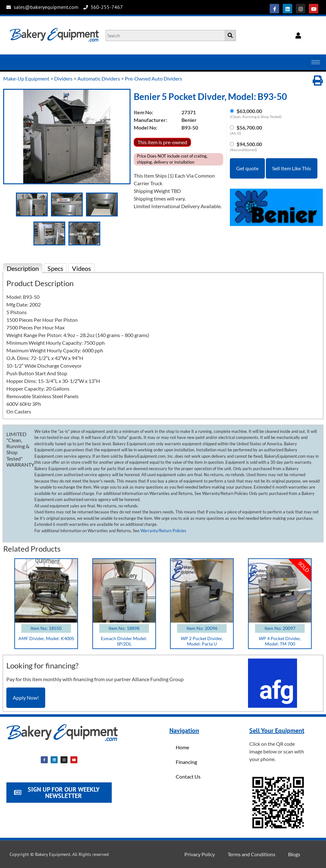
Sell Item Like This (292, 168)
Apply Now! (26, 698)
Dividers (63, 78)
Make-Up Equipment (26, 78)
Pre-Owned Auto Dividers (153, 78)
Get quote (247, 168)
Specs (55, 268)
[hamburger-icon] (316, 62)
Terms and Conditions (252, 854)
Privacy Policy (200, 854)
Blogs (294, 854)
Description (23, 268)
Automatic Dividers (99, 78)
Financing (186, 762)
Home (182, 747)
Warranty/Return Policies (163, 531)
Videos (81, 268)
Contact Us (188, 776)
